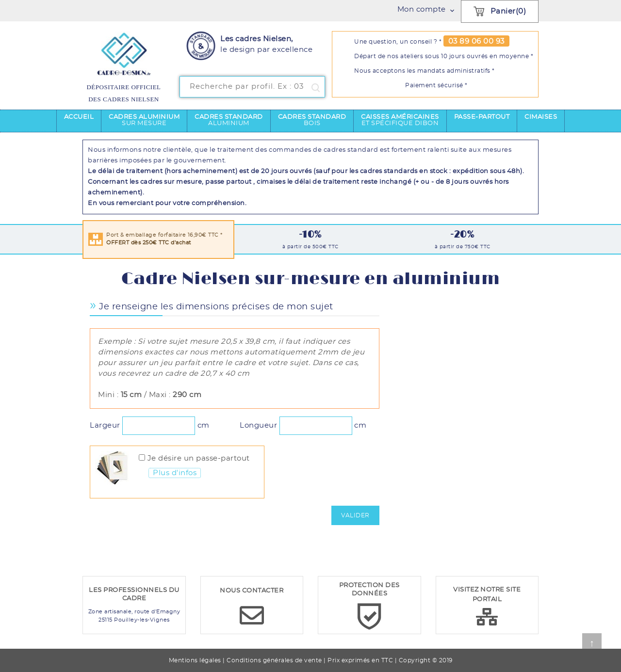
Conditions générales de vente (274, 660)
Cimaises (541, 117)
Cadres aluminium (144, 120)
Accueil (79, 117)
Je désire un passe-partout (199, 458)
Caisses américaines (400, 120)
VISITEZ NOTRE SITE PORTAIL (487, 595)
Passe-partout (482, 117)
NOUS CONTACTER (252, 591)
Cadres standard (229, 120)
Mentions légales (195, 660)
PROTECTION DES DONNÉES (369, 590)
